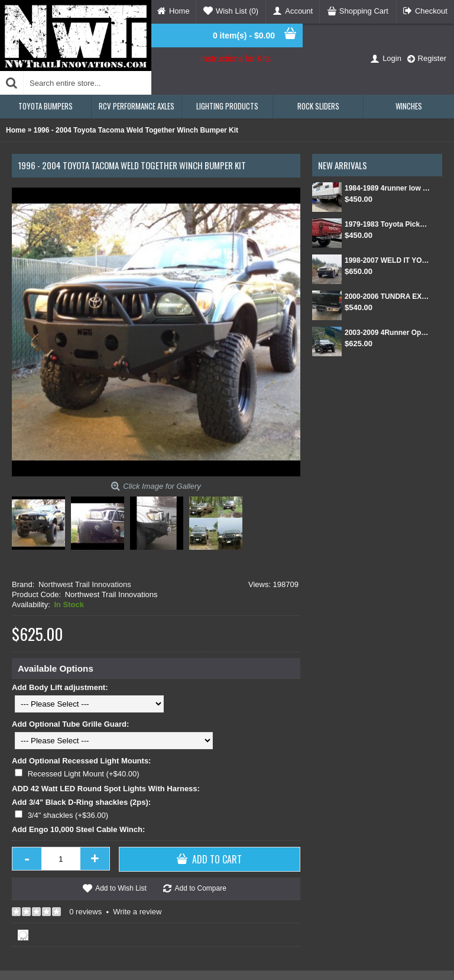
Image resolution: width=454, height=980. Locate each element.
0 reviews (85, 912)
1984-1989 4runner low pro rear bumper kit (387, 188)
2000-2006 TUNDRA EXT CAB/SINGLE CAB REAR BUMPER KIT (387, 296)
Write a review (137, 912)
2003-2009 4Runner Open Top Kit (387, 333)
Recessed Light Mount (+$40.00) (84, 774)
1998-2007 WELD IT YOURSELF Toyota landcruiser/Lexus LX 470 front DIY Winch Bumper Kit (387, 260)
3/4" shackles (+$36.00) (68, 815)
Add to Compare (200, 888)
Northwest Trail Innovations (85, 584)
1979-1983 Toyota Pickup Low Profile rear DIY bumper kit (387, 224)
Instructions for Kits (236, 59)
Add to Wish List (121, 888)
